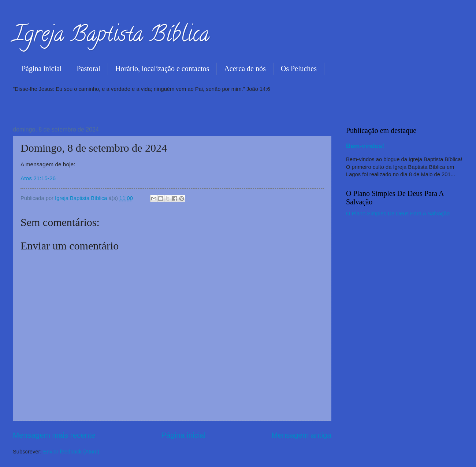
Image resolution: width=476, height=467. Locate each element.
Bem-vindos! (365, 146)
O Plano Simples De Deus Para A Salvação (398, 214)
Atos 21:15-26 (38, 178)
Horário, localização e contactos (162, 68)
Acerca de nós (245, 68)
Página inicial (42, 68)
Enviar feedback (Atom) (71, 452)
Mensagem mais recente (54, 435)
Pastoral (88, 68)
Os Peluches (299, 68)
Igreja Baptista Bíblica (111, 36)
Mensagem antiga (301, 435)
